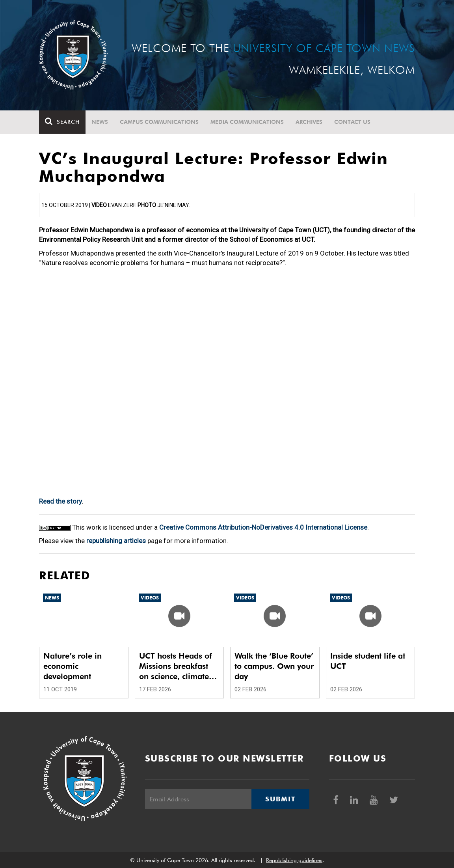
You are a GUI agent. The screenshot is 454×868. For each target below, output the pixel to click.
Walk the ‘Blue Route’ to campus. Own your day (274, 666)
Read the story (60, 501)
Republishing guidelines (294, 860)
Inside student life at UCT (368, 661)
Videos (150, 598)
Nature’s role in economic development (73, 666)
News (100, 122)
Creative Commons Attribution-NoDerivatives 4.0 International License (263, 527)
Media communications (247, 122)
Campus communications (159, 122)
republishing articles (116, 541)
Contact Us (352, 122)
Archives (309, 122)
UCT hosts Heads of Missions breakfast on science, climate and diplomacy (176, 666)
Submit (280, 799)
